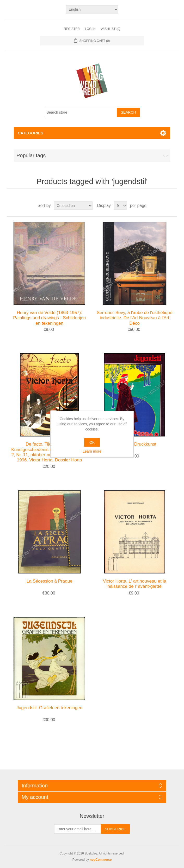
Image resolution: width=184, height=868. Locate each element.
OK (92, 442)
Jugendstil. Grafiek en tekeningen (50, 708)
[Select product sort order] (73, 206)
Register (72, 29)
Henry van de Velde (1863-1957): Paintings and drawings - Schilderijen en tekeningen (49, 318)
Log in (90, 29)
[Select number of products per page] (120, 206)
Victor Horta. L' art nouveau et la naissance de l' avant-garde (135, 584)
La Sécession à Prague (50, 581)
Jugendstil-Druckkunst (135, 444)
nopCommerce (101, 860)
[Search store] (81, 112)
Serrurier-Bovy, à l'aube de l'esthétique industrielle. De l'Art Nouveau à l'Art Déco (135, 318)
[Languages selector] (92, 9)
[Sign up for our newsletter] (78, 829)
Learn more (92, 451)
